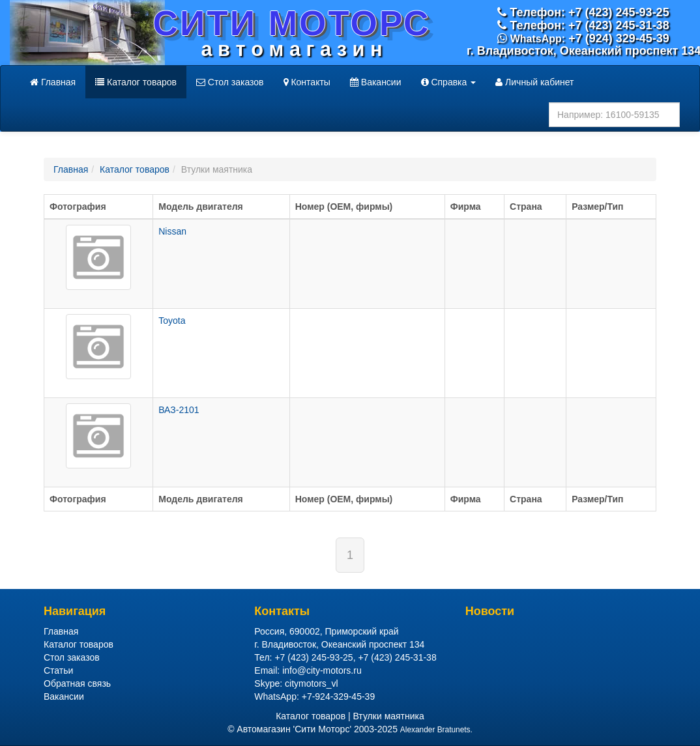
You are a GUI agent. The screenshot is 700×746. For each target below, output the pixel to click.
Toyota (172, 321)
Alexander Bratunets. (436, 730)
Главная (53, 82)
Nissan (172, 231)
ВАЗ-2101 (179, 410)
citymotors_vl (312, 683)
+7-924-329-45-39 (338, 696)
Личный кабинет (534, 82)
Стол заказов (230, 82)
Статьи (58, 670)
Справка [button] (449, 82)
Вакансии (376, 82)
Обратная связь (77, 683)
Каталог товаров (136, 82)
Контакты (307, 82)
